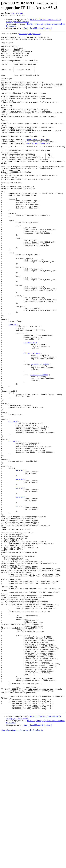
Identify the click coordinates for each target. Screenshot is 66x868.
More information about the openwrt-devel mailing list (22, 866)
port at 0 (20, 558)
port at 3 (20, 590)
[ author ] (48, 28)
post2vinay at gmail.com (30, 34)
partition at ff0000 (39, 443)
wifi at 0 (13, 499)
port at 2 (20, 579)
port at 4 (20, 601)
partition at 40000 (32, 418)
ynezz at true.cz (17, 13)
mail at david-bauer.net (38, 166)
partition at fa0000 (40, 430)
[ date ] (25, 28)
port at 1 (20, 568)
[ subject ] (40, 28)
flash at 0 (13, 383)
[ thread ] (32, 28)
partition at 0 (30, 405)
